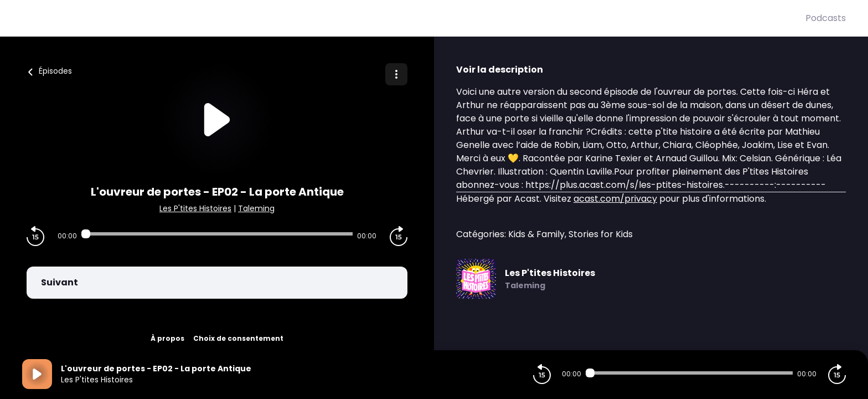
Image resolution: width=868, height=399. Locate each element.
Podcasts (826, 18)
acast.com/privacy (615, 199)
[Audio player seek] (217, 234)
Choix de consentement (238, 338)
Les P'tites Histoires (195, 208)
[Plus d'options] (396, 74)
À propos (167, 338)
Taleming (256, 208)
